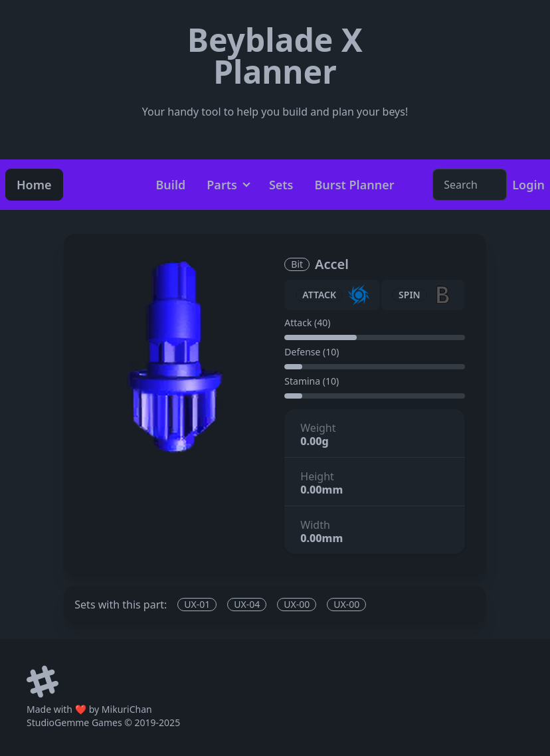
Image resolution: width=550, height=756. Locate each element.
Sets (281, 185)
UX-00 (297, 604)
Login (528, 185)
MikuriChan (127, 709)
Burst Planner (355, 185)
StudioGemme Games (74, 722)
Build (170, 185)
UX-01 (197, 604)
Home (34, 185)
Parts (222, 185)
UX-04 (247, 604)
